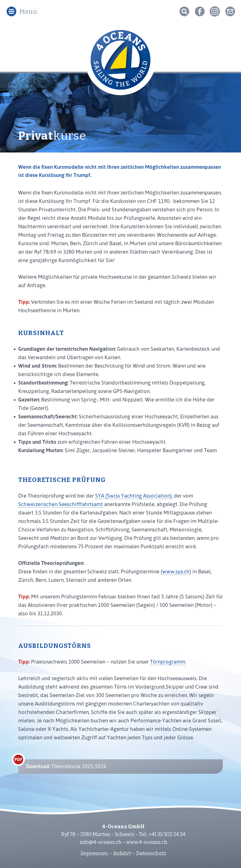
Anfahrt (122, 853)
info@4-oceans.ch (101, 842)
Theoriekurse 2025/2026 (66, 766)
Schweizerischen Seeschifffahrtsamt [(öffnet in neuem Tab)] (61, 504)
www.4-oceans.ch (147, 842)
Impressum (94, 853)
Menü (28, 12)
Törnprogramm (168, 661)
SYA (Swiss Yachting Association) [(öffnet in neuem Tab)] (133, 496)
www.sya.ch (176, 571)
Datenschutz (151, 853)
